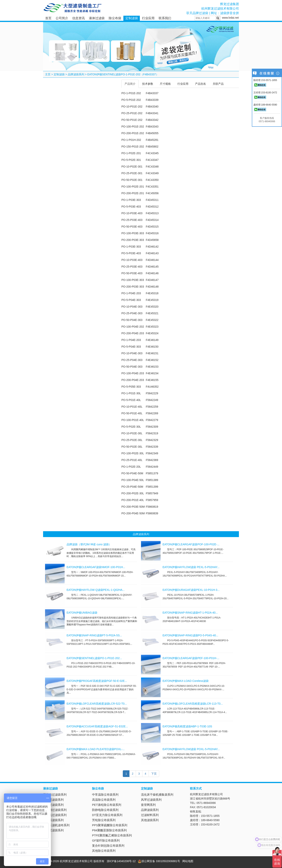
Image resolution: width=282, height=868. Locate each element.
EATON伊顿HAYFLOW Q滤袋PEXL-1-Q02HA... (96, 590)
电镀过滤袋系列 (53, 830)
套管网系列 (148, 805)
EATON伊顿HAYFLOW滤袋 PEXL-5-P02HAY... (191, 567)
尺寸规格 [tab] (165, 84)
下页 (154, 774)
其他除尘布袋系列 (104, 851)
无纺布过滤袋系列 (55, 795)
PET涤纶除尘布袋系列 (107, 805)
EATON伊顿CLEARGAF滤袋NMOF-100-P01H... (96, 567)
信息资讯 (79, 18)
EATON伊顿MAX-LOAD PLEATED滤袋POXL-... (96, 749)
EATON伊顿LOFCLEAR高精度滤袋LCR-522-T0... (97, 704)
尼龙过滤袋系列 (53, 800)
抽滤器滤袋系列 (53, 820)
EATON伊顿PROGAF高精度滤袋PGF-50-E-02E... (97, 681)
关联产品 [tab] (218, 84)
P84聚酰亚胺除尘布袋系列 (109, 830)
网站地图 (188, 861)
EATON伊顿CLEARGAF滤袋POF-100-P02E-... (191, 544)
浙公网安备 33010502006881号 (159, 861)
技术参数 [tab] (148, 84)
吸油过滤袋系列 (53, 805)
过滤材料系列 (150, 815)
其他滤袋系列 (150, 820)
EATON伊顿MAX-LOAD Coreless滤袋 (186, 681)
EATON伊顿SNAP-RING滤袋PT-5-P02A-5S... (94, 635)
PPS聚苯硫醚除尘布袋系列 (110, 825)
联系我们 (165, 18)
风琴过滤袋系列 (151, 800)
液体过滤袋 (97, 18)
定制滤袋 (132, 18)
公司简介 (62, 18)
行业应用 (148, 18)
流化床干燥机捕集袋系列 (157, 795)
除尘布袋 (115, 18)
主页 (48, 74)
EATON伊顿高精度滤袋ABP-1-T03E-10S (187, 726)
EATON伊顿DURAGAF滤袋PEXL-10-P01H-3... (191, 590)
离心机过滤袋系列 (55, 815)
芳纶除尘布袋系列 (104, 820)
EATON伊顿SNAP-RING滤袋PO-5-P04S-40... (190, 635)
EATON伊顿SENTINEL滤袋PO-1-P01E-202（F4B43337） (123, 74)
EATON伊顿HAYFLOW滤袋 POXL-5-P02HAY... (191, 749)
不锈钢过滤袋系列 (55, 810)
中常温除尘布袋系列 (105, 795)
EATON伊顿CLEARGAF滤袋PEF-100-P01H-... (191, 658)
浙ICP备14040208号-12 (121, 861)
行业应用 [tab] (183, 84)
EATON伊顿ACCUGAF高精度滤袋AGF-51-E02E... (97, 726)
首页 (48, 18)
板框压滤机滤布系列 (56, 825)
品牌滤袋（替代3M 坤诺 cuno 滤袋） (89, 544)
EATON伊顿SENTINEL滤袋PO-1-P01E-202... (94, 658)
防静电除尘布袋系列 (105, 810)
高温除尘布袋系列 (104, 800)
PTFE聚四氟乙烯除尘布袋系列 (112, 835)
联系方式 (196, 788)
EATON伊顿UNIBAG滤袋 (82, 613)
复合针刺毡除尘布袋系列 (108, 846)
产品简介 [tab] (130, 84)
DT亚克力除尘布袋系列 (107, 815)
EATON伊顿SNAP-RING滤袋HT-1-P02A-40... (190, 613)
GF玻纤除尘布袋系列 (106, 840)
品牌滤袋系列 (76, 74)
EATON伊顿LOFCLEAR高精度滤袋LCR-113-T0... (193, 704)
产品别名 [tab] (201, 84)
